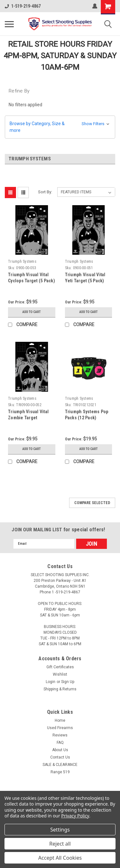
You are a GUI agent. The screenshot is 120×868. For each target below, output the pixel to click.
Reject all (60, 844)
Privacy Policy (75, 816)
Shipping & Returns (60, 689)
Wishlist (60, 674)
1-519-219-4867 (23, 6)
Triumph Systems (22, 261)
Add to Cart (32, 312)
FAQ (60, 743)
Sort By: (45, 192)
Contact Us (60, 757)
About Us (60, 750)
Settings (60, 830)
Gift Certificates (60, 667)
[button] (60, 127)
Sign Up (68, 682)
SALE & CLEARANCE (60, 765)
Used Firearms (60, 728)
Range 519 (60, 772)
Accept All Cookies (60, 858)
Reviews (60, 735)
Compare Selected (92, 503)
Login (51, 682)
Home (60, 720)
